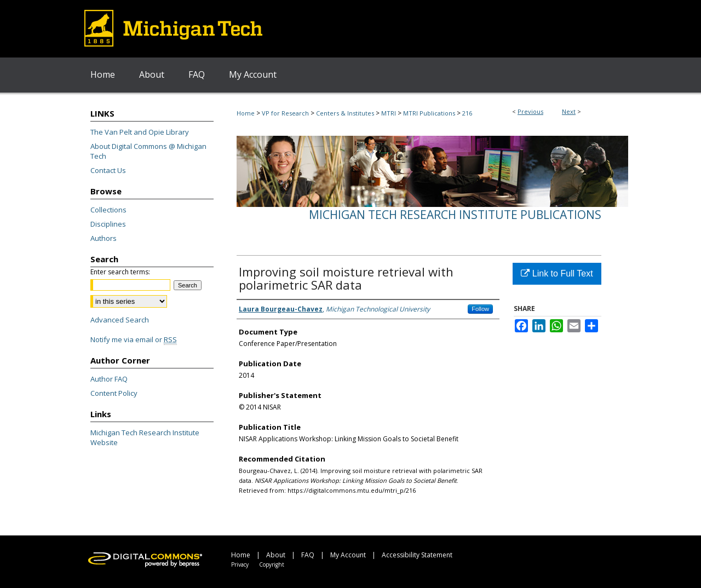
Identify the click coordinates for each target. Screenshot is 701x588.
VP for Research (285, 113)
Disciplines (108, 224)
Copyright (272, 564)
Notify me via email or (134, 339)
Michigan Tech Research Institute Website (145, 437)
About (276, 555)
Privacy (240, 564)
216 (467, 113)
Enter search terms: (120, 272)
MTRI (389, 113)
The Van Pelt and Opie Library (140, 132)
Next (569, 111)
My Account (348, 555)
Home (246, 113)
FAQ (308, 555)
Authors (104, 238)
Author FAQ (109, 379)
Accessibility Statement (417, 555)
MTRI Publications (429, 113)
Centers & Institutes (345, 113)
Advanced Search (120, 320)
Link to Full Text (557, 273)
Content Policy (114, 393)
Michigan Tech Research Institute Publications (455, 215)
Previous (530, 111)
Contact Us (108, 170)
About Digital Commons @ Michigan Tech (148, 151)
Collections (108, 210)
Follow (480, 309)
